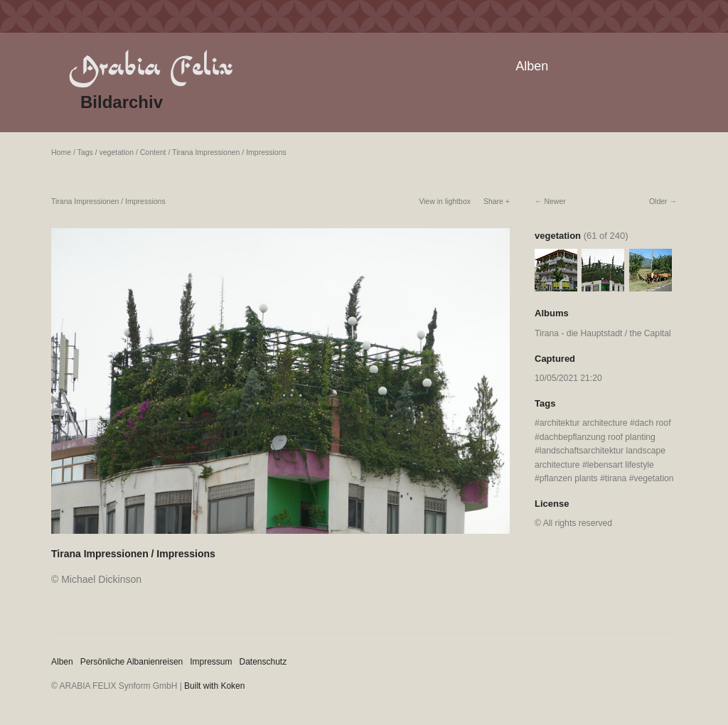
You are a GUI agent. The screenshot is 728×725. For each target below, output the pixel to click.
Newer (555, 201)
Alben (532, 66)
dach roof (653, 423)
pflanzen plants (569, 478)
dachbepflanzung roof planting (598, 437)
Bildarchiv (122, 102)
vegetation (117, 152)
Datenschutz (263, 662)
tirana (616, 478)
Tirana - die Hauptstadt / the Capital (603, 333)
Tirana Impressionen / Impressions (229, 152)
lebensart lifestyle (621, 465)
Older (658, 201)
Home (61, 152)
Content (153, 152)
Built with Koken (214, 686)
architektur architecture (584, 423)
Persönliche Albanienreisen (132, 662)
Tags (85, 152)
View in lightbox (445, 201)
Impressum (211, 662)
